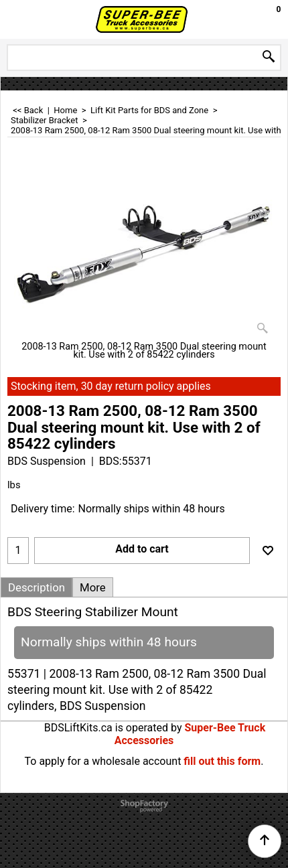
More (93, 587)
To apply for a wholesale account (103, 761)
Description (37, 587)
